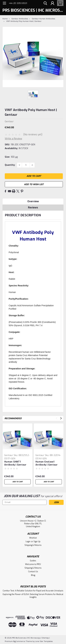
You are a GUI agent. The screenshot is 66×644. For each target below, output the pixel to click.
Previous (57, 418)
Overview (33, 201)
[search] (45, 4)
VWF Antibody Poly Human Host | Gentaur (24, 21)
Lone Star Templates (44, 641)
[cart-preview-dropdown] (60, 3)
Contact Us (33, 572)
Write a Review (13, 139)
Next (61, 418)
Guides (33, 561)
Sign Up (37, 542)
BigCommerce (19, 641)
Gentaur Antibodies (20, 19)
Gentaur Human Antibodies (43, 19)
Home (5, 19)
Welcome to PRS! (33, 564)
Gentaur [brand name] (9, 455)
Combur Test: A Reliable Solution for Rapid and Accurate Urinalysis (33, 591)
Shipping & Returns (33, 545)
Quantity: (10, 165)
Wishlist (33, 538)
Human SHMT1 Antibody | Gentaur (15, 463)
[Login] (52, 4)
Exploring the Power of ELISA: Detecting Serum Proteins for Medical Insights (33, 596)
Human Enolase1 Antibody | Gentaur (47, 463)
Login (28, 542)
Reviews (33, 208)
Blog (33, 575)
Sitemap (45, 638)
